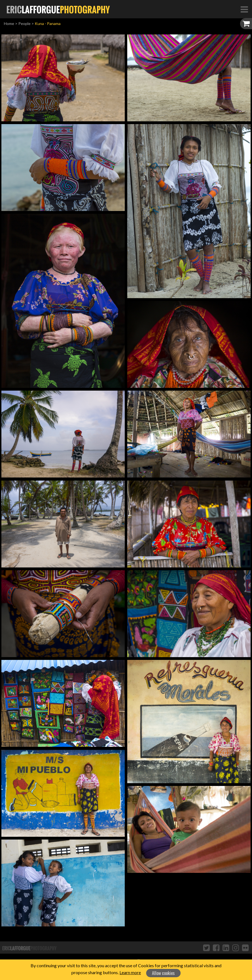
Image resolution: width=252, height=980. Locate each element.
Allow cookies (163, 973)
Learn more (130, 972)
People (24, 23)
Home (9, 23)
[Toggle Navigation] (244, 9)
